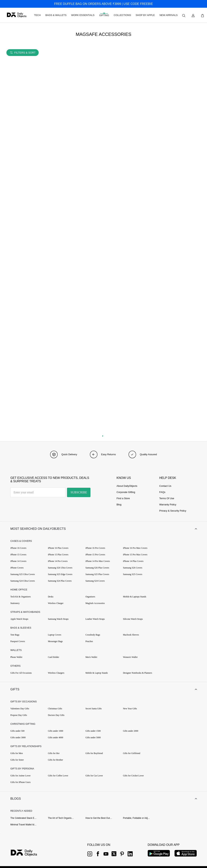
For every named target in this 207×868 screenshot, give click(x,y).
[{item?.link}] (27, 853)
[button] (103, 529)
